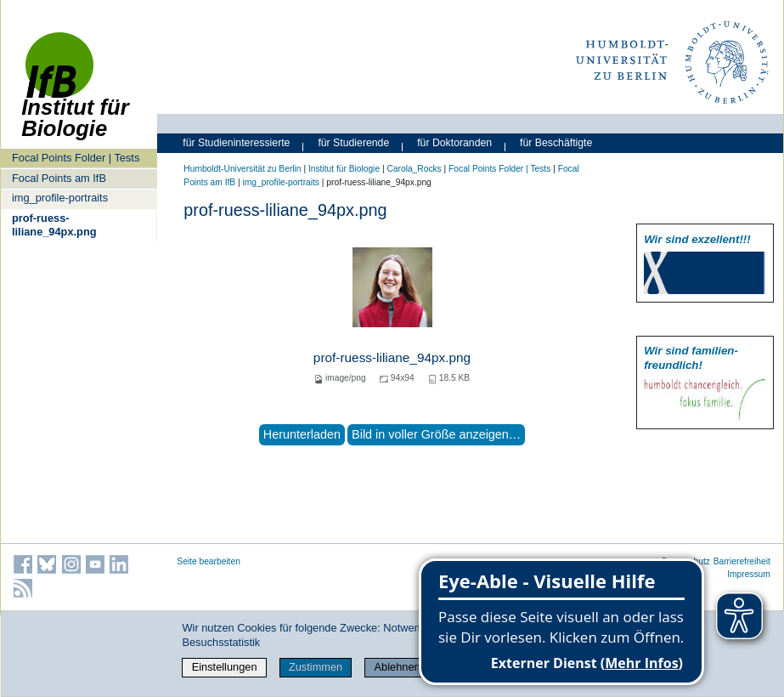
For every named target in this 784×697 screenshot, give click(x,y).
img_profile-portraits (60, 198)
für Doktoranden (454, 143)
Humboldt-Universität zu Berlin (242, 169)
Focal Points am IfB (59, 178)
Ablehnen (398, 667)
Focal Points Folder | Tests (76, 158)
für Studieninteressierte (236, 143)
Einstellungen (225, 667)
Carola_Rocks (414, 169)
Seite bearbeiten (209, 561)
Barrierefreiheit (742, 561)
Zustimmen (316, 667)
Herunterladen (302, 434)
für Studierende (353, 143)
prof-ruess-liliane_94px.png (54, 224)
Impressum (749, 574)
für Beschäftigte (556, 143)
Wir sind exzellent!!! (697, 239)
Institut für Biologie (344, 169)
